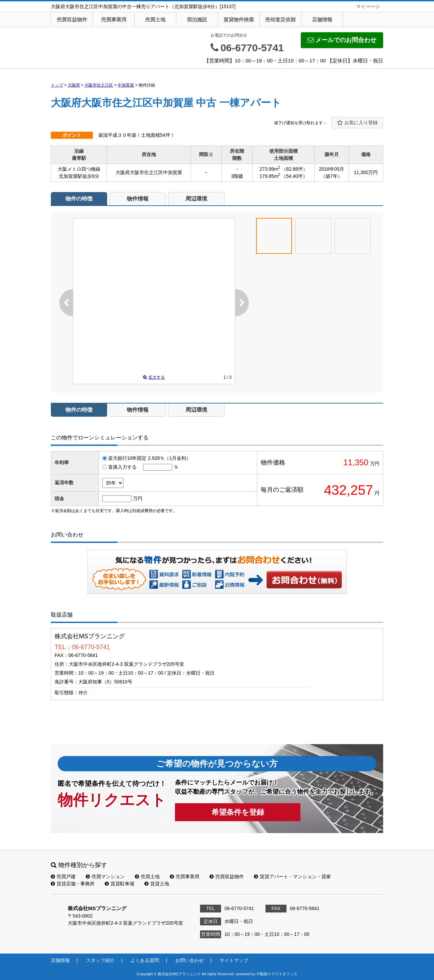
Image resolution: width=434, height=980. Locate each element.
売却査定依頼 (280, 20)
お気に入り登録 (357, 123)
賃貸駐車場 (120, 884)
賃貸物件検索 (239, 20)
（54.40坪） (294, 176)
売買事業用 (114, 20)
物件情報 (138, 199)
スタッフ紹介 (100, 960)
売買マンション (105, 877)
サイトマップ (234, 960)
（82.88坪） (294, 169)
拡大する (154, 377)
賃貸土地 (157, 884)
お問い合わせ (304, 580)
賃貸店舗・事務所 (73, 884)
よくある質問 (145, 960)
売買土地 (155, 20)
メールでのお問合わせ (342, 40)
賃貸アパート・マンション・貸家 (292, 877)
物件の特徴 (79, 199)
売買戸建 (63, 877)
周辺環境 (196, 199)
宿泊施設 (197, 20)
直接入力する (122, 467)
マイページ (368, 6)
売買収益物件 (72, 20)
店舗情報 (322, 20)
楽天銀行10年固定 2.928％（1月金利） (150, 458)
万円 (138, 498)
